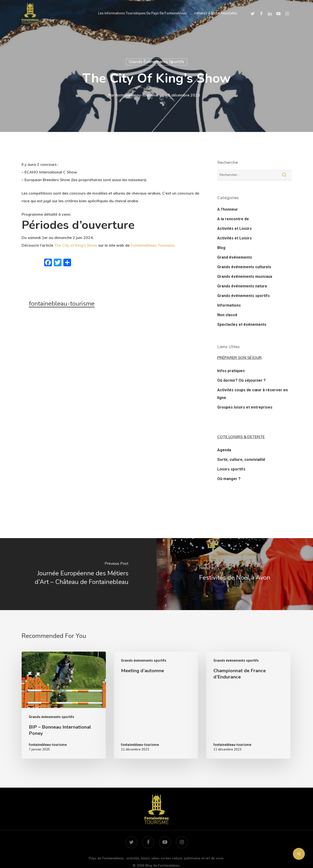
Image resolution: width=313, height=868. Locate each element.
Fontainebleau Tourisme (152, 245)
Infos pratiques (231, 371)
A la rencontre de (233, 219)
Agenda (224, 450)
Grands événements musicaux (245, 276)
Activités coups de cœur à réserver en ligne (253, 394)
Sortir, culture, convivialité (241, 460)
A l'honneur (228, 209)
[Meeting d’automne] (156, 705)
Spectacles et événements (242, 324)
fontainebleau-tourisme (137, 95)
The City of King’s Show (76, 245)
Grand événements (235, 257)
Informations (229, 305)
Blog (221, 248)
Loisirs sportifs (231, 469)
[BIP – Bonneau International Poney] (64, 705)
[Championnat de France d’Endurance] (248, 705)
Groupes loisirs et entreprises (245, 407)
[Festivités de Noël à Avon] (235, 574)
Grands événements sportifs (156, 62)
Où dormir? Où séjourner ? (241, 380)
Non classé (227, 315)
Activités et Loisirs (235, 229)
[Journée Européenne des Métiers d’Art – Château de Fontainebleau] (78, 574)
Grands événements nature (242, 286)
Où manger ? (229, 479)
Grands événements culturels (244, 267)
